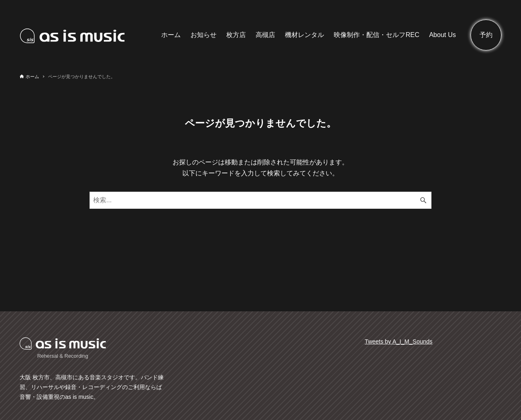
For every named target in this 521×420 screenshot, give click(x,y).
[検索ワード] (260, 200)
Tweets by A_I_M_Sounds (398, 341)
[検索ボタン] (423, 200)
